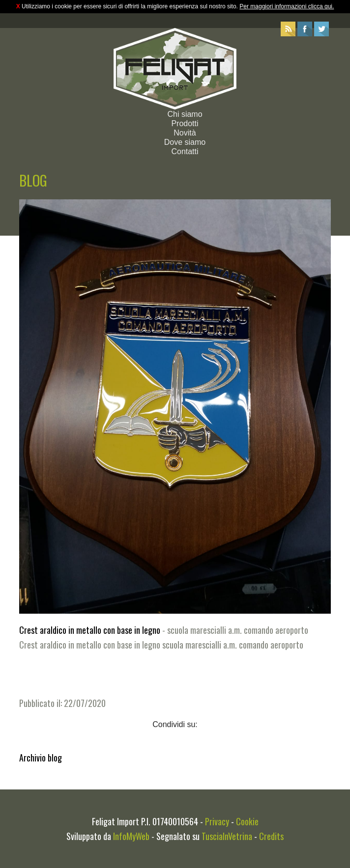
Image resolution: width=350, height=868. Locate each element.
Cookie (247, 821)
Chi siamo (185, 114)
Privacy (217, 821)
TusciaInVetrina (227, 836)
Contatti (185, 151)
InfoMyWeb (131, 836)
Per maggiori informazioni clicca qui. (287, 6)
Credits (271, 836)
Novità (185, 133)
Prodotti (185, 123)
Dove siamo (185, 142)
